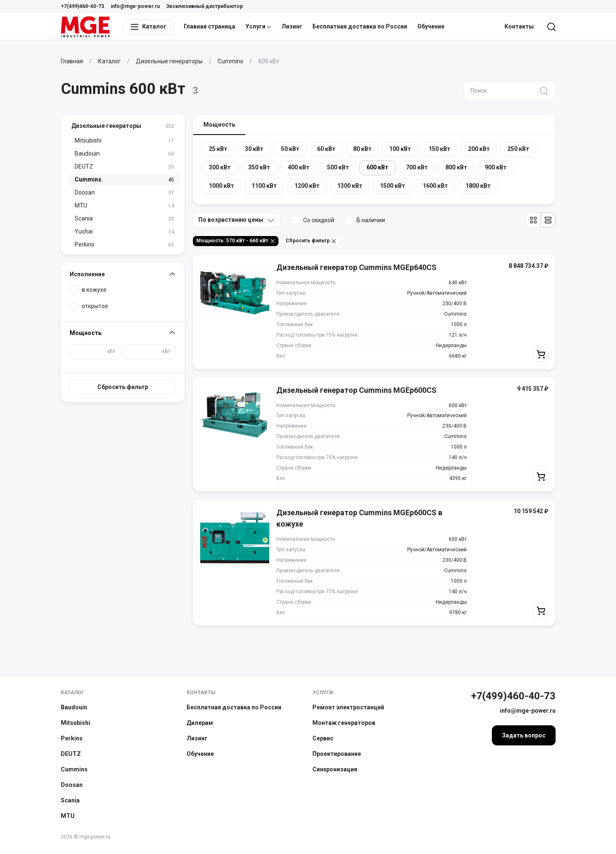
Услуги (258, 26)
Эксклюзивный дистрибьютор (205, 6)
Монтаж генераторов (344, 723)
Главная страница (209, 26)
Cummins (74, 769)
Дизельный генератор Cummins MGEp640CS (356, 267)
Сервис (323, 738)
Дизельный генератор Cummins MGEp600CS (356, 390)
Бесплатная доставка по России (360, 26)
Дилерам (200, 723)
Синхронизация (335, 769)
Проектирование (337, 754)
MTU (68, 816)
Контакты (519, 26)
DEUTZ (71, 754)
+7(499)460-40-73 (82, 6)
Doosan (72, 785)
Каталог (73, 693)
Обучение (431, 26)
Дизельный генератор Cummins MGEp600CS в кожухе (359, 518)
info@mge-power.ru (135, 6)
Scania (70, 800)
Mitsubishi (75, 723)
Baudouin (74, 707)
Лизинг (292, 26)
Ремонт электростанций (348, 707)
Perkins (72, 738)
